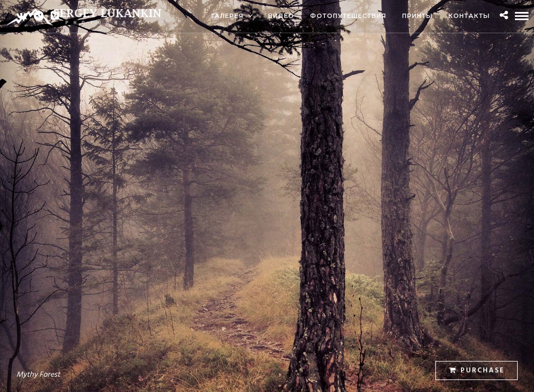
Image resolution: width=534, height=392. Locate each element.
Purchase (477, 370)
